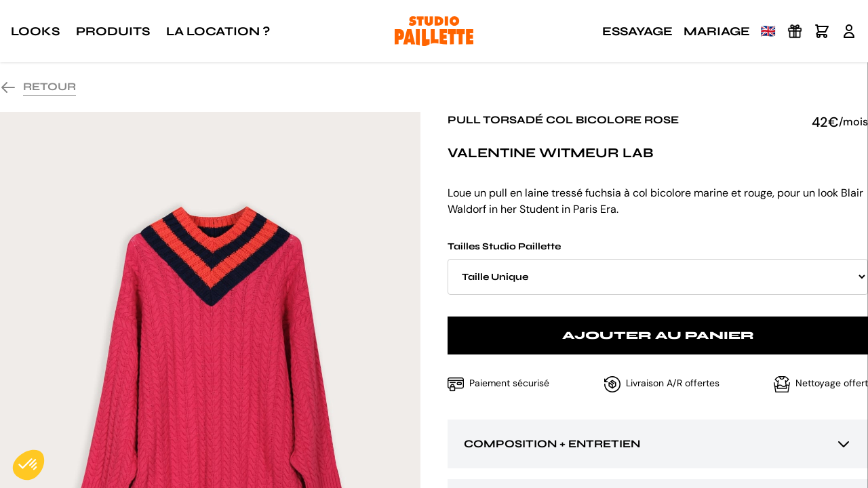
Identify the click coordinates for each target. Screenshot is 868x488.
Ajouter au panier (658, 335)
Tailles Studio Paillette (658, 268)
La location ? (218, 31)
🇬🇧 (768, 31)
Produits (113, 31)
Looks (35, 31)
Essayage (637, 31)
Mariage (717, 31)
